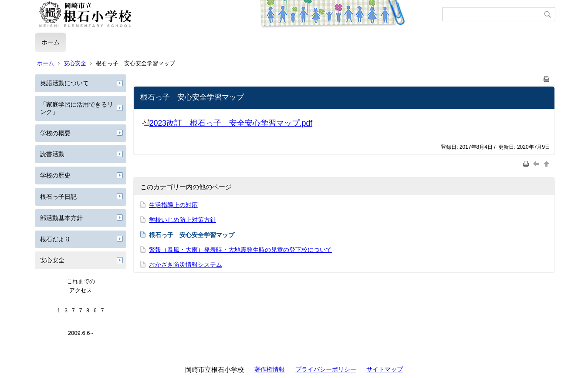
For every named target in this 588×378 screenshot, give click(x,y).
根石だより (55, 239)
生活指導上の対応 (173, 205)
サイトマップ (385, 369)
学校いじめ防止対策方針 (182, 220)
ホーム (51, 42)
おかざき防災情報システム (186, 264)
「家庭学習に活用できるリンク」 (77, 108)
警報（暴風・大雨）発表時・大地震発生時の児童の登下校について (240, 250)
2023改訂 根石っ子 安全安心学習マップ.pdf (227, 123)
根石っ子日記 (58, 197)
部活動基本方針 (61, 218)
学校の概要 (55, 133)
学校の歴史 (55, 175)
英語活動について (64, 83)
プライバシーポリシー (326, 369)
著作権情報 (270, 369)
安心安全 (75, 63)
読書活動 (52, 154)
